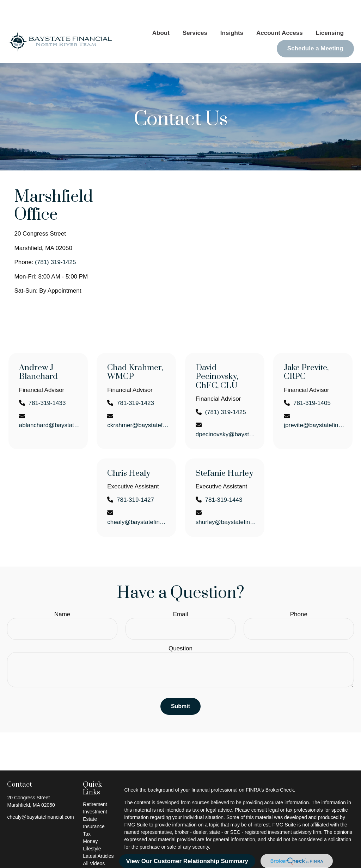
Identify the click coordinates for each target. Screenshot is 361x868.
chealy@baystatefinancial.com (138, 501)
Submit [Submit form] (180, 685)
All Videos (94, 842)
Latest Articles (98, 835)
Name (62, 593)
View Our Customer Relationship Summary (187, 861)
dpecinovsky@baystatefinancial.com (227, 413)
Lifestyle (92, 828)
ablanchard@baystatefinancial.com (50, 404)
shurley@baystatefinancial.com (227, 501)
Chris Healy (129, 452)
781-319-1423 (135, 382)
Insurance (94, 805)
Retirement (95, 783)
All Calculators (99, 850)
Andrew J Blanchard (38, 351)
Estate (90, 798)
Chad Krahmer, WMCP (135, 351)
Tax (87, 813)
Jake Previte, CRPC (306, 351)
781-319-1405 (312, 382)
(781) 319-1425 (55, 241)
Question (180, 627)
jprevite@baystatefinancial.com (315, 404)
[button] (161, 12)
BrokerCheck (280, 769)
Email (181, 593)
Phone (299, 593)
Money (90, 820)
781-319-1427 (135, 479)
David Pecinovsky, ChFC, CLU (217, 356)
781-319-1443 (224, 479)
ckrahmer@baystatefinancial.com (138, 404)
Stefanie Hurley (224, 452)
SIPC (257, 858)
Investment (95, 791)
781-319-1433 (47, 382)
